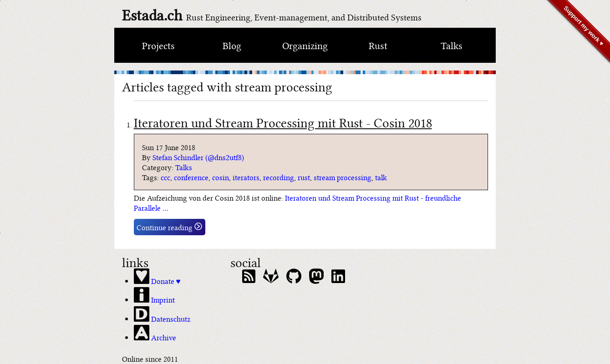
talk (381, 177)
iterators (246, 177)
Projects (158, 45)
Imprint (154, 296)
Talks (452, 45)
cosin (221, 177)
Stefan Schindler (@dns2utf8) (198, 157)
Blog (232, 45)
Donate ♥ (157, 277)
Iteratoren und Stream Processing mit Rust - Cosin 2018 (283, 122)
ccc (165, 177)
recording (279, 177)
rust (304, 177)
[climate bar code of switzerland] (305, 73)
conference (191, 177)
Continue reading (169, 227)
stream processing (343, 177)
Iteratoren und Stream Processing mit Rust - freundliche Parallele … (297, 202)
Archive (155, 334)
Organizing (305, 45)
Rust (378, 45)
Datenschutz (162, 315)
